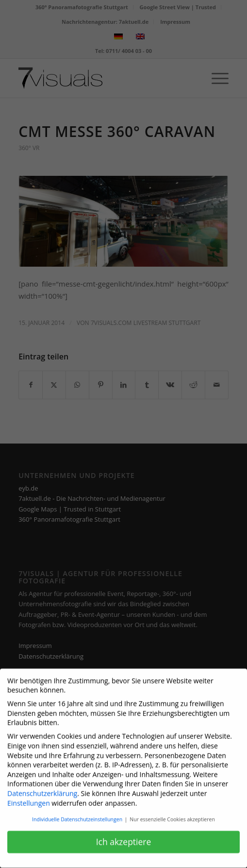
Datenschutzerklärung (42, 788)
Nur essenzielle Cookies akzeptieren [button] (172, 814)
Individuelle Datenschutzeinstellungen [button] (78, 814)
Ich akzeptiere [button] (124, 836)
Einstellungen (29, 797)
